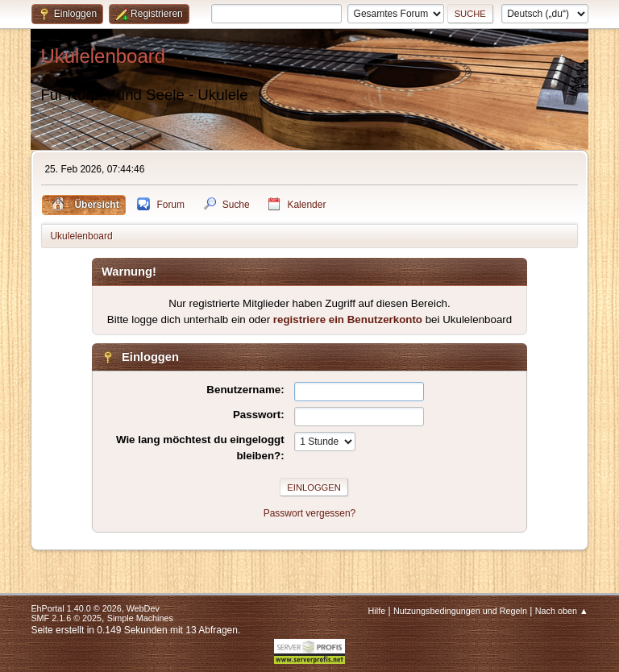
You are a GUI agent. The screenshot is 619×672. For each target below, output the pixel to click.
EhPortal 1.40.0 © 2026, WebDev (95, 608)
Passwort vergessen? (310, 513)
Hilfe (377, 611)
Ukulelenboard (103, 56)
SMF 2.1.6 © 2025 (66, 618)
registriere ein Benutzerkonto (348, 319)
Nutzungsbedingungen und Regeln (460, 611)
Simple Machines (140, 618)
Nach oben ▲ (562, 611)
